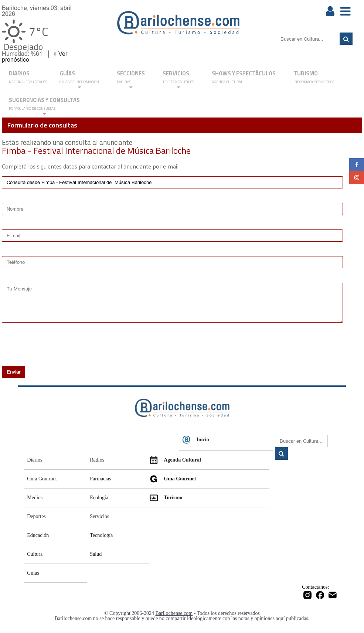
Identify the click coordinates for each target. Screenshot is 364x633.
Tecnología (101, 535)
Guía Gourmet (42, 479)
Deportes (36, 516)
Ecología (99, 498)
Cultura (35, 554)
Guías (33, 573)
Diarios (35, 460)
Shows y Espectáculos (244, 78)
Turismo (314, 78)
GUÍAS (79, 80)
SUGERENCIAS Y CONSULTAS (44, 106)
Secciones (131, 80)
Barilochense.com (174, 613)
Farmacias (101, 479)
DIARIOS (28, 78)
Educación (38, 535)
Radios (97, 460)
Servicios (99, 516)
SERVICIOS (178, 80)
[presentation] (50, 349)
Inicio (195, 440)
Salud (96, 554)
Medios (35, 498)
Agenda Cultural (175, 460)
